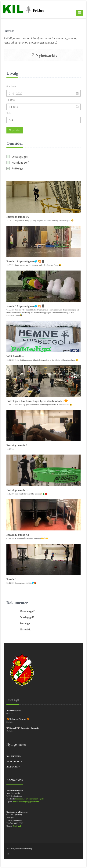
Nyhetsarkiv (14, 761)
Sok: (9, 113)
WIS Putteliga (15, 356)
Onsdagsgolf (17, 157)
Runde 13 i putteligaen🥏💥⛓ (26, 306)
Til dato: (11, 100)
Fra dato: (11, 86)
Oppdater (15, 130)
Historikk (25, 630)
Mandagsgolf (17, 162)
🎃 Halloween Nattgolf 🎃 (18, 719)
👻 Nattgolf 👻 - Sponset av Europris (23, 728)
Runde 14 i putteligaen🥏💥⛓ (26, 261)
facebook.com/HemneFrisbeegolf (29, 799)
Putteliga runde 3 (17, 445)
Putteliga (15, 168)
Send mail (17, 826)
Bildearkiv (13, 767)
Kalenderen (14, 756)
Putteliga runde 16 (18, 217)
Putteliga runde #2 (18, 535)
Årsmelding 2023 (14, 710)
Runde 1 (12, 579)
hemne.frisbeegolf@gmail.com (26, 802)
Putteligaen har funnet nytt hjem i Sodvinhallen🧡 (37, 401)
